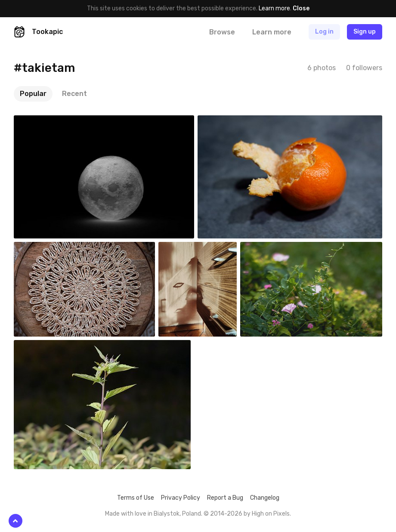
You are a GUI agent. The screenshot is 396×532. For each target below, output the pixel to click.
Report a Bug (225, 498)
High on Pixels (271, 514)
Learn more (274, 8)
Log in (324, 32)
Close (301, 8)
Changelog (265, 498)
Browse (222, 32)
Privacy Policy (181, 498)
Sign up (365, 32)
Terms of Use (136, 498)
